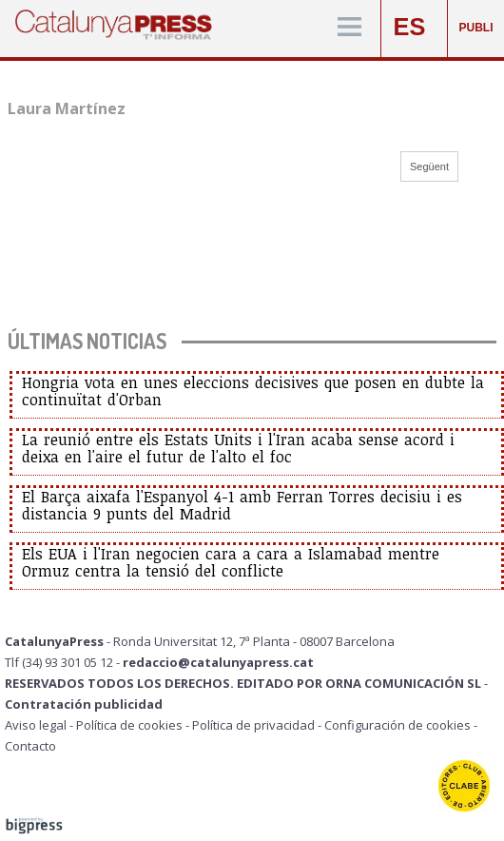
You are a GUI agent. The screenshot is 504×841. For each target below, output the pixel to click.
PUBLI (476, 28)
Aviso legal (36, 725)
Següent (429, 166)
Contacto (30, 746)
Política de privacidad (253, 725)
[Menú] (349, 28)
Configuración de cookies (397, 725)
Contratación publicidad (84, 704)
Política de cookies (129, 725)
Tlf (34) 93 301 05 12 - (64, 662)
